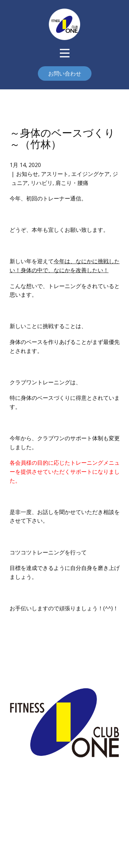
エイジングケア (90, 174)
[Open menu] (65, 53)
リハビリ (42, 183)
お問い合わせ (65, 73)
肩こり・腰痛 (72, 183)
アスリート (55, 174)
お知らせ (27, 174)
